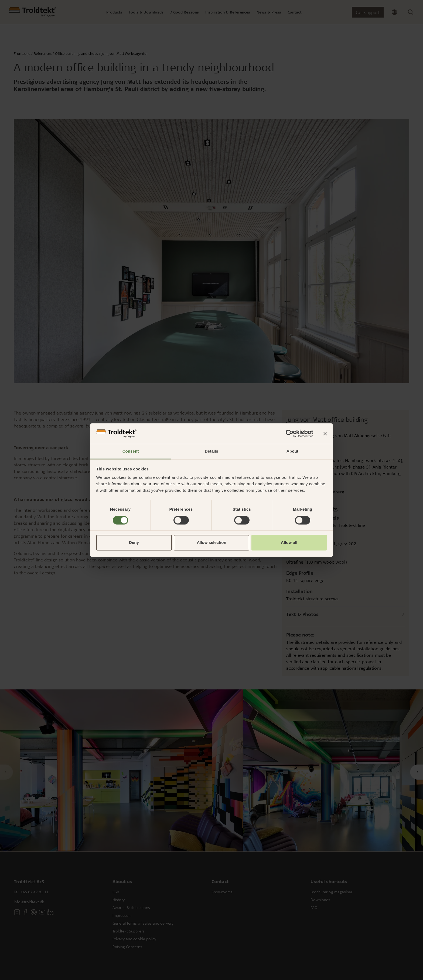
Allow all (289, 543)
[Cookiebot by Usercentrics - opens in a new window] (290, 433)
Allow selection (211, 543)
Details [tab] (211, 451)
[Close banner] (325, 433)
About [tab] (292, 451)
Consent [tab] (131, 451)
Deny (134, 543)
